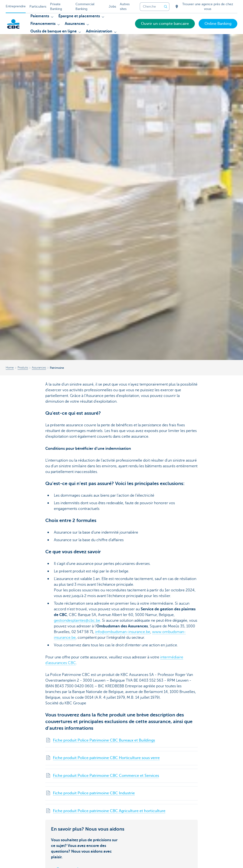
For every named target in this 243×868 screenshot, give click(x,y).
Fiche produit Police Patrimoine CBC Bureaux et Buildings (104, 740)
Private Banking (56, 7)
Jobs (112, 7)
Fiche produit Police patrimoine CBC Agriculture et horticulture (109, 811)
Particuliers (38, 7)
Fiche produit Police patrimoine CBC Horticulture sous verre (106, 758)
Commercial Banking (85, 7)
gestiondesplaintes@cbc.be (77, 621)
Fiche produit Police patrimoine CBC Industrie (94, 793)
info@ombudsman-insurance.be (123, 632)
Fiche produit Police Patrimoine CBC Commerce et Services (106, 776)
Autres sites (125, 7)
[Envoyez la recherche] (166, 7)
